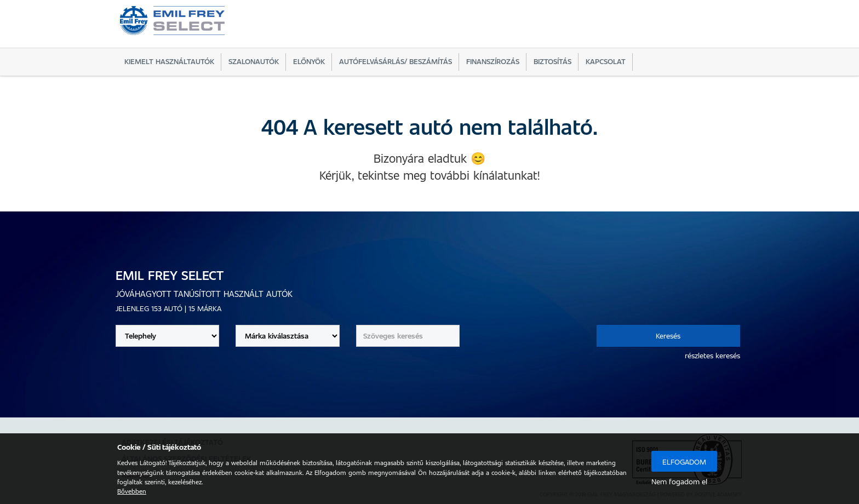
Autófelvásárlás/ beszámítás (396, 61)
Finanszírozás (493, 61)
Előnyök (309, 61)
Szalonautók (254, 61)
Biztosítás (552, 61)
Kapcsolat (606, 61)
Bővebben (132, 491)
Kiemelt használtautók (169, 61)
